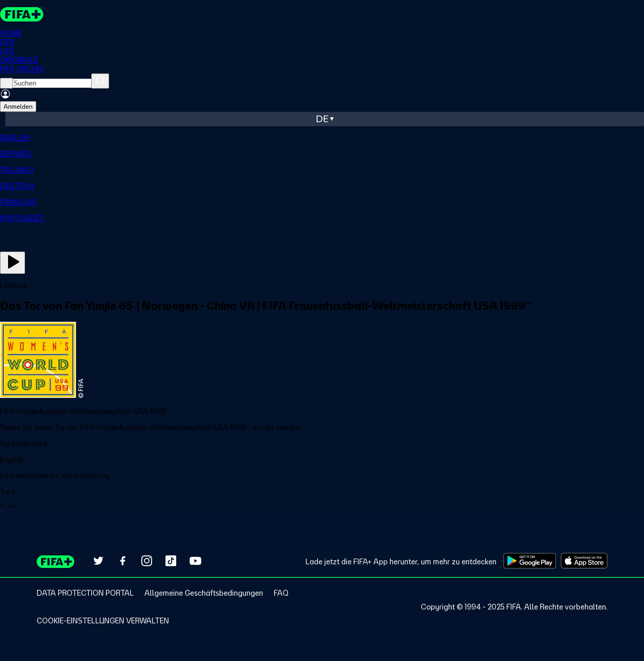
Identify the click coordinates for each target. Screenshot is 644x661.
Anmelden (18, 107)
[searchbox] (52, 83)
